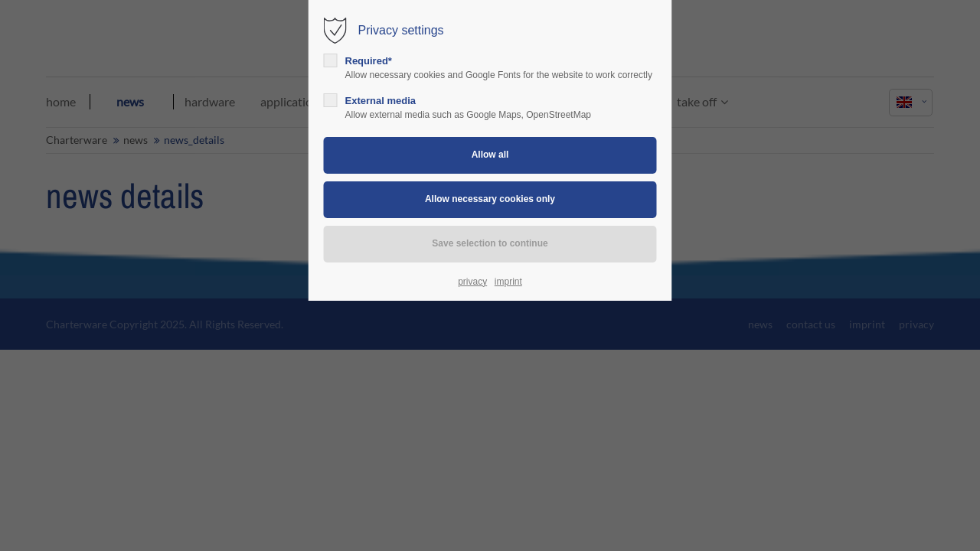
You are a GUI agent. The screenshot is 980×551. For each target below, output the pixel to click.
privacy (472, 282)
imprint (508, 282)
